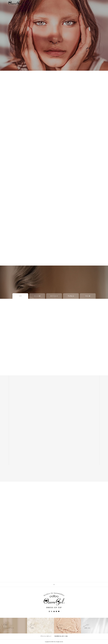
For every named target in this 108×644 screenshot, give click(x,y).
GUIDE (49, 3)
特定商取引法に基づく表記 (61, 636)
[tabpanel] (54, 35)
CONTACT (70, 3)
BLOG (63, 3)
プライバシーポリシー (46, 636)
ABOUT (42, 3)
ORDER (56, 3)
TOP (36, 3)
